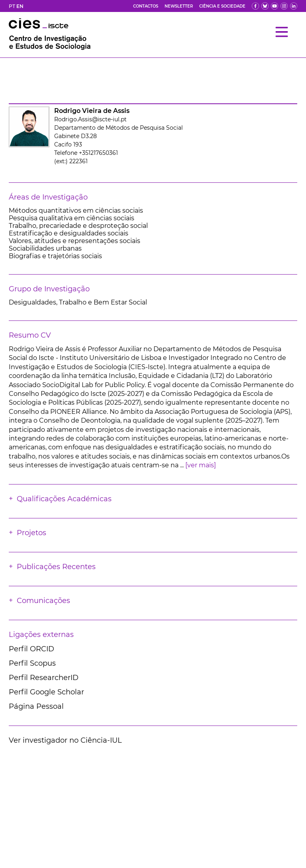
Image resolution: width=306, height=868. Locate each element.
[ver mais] (201, 465)
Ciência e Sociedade (222, 6)
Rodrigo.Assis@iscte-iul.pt (90, 119)
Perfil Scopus (32, 663)
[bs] (265, 6)
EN (20, 6)
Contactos (146, 6)
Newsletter (179, 6)
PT (12, 6)
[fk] (284, 6)
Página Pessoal (36, 706)
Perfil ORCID (31, 649)
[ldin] (294, 6)
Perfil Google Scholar (46, 692)
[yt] (275, 6)
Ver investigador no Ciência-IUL (65, 740)
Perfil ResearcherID (44, 678)
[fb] (255, 6)
